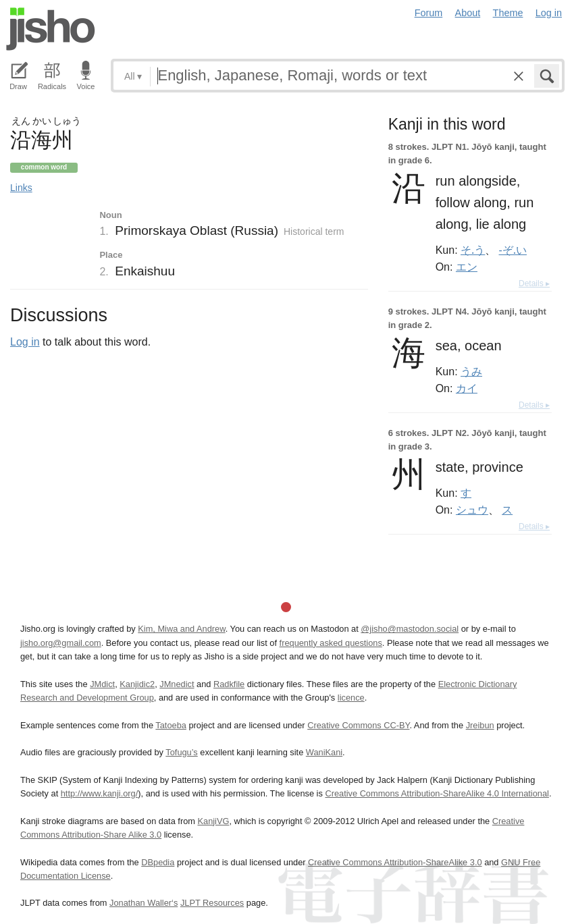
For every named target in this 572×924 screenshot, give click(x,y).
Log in (549, 13)
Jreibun (480, 725)
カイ (467, 388)
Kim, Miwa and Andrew (181, 629)
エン (467, 267)
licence (351, 698)
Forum (429, 13)
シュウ (472, 510)
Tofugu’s (181, 752)
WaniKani (324, 752)
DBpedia (158, 862)
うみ (471, 371)
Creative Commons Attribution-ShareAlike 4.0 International (437, 793)
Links (21, 188)
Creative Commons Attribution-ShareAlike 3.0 (395, 862)
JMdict (102, 684)
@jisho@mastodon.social (410, 629)
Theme (508, 13)
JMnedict (177, 684)
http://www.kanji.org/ (100, 793)
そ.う (473, 250)
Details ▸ (534, 283)
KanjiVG (213, 821)
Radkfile (229, 684)
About (468, 13)
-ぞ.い (513, 250)
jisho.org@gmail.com (61, 643)
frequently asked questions (331, 643)
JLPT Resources (212, 903)
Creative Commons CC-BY (358, 725)
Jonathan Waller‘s (144, 903)
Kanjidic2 (137, 684)
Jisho (51, 29)
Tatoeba (171, 725)
